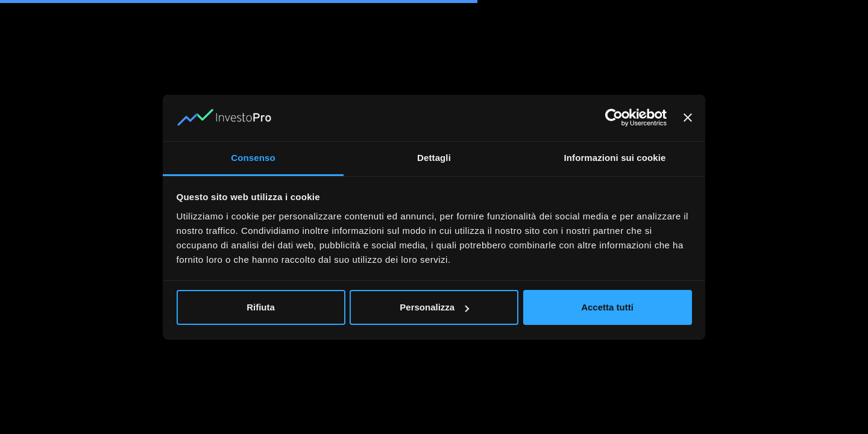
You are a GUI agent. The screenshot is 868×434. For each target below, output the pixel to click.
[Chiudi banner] (688, 118)
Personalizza (434, 307)
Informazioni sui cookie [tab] (615, 158)
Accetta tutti (607, 307)
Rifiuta (261, 307)
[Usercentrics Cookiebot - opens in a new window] (614, 118)
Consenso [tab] (253, 158)
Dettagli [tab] (434, 158)
